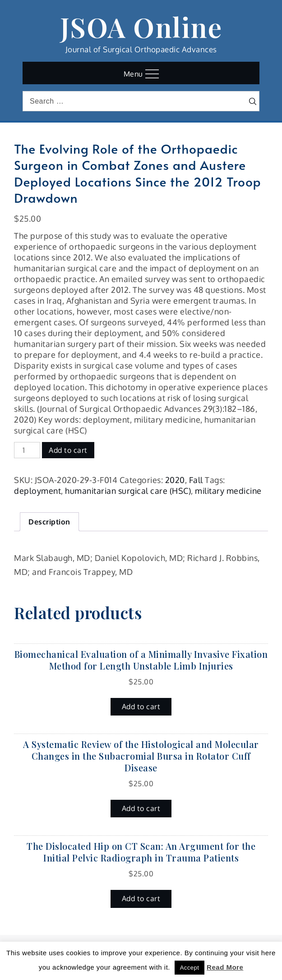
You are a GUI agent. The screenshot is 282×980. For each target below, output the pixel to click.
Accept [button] (190, 968)
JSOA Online (141, 27)
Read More (225, 967)
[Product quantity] (27, 450)
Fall (196, 480)
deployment (37, 491)
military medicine (228, 491)
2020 (175, 480)
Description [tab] (49, 522)
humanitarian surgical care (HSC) (128, 491)
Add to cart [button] (141, 707)
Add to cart (68, 450)
